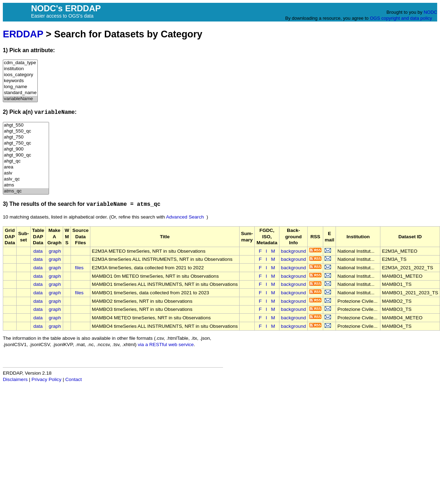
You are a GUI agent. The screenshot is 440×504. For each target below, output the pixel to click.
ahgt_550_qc (26, 131)
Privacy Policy (46, 379)
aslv (26, 173)
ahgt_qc (26, 161)
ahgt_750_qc (26, 143)
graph (55, 251)
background (293, 251)
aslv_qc (26, 179)
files (79, 268)
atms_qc (26, 191)
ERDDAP (23, 34)
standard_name (20, 93)
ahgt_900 (26, 149)
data (38, 251)
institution (20, 69)
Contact (74, 379)
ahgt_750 (26, 137)
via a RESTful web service (166, 345)
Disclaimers (15, 379)
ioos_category (20, 75)
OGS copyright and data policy (401, 18)
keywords (20, 81)
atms (26, 185)
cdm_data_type (20, 63)
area (26, 167)
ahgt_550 (26, 125)
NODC (430, 12)
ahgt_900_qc (26, 155)
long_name (20, 87)
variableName (20, 99)
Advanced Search (185, 217)
